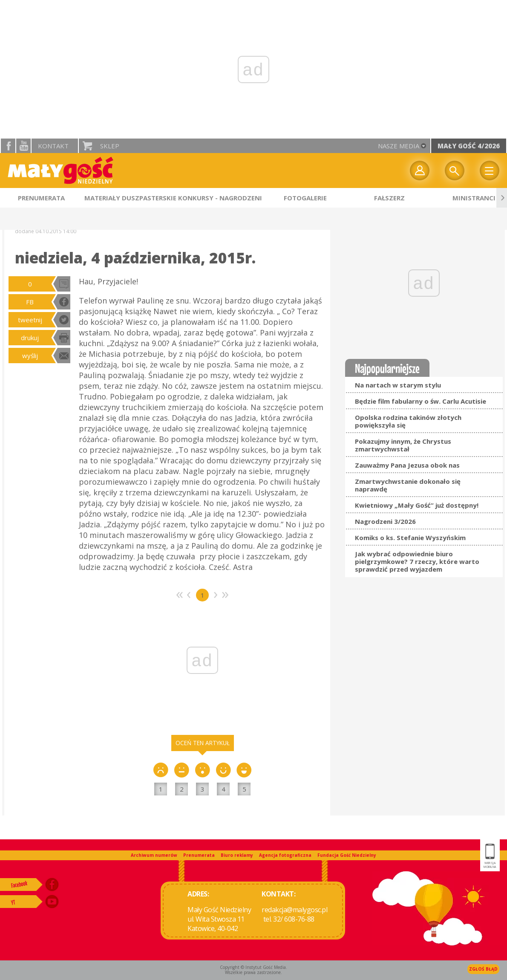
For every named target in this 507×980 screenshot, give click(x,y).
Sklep (110, 146)
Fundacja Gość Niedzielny (347, 855)
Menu (490, 171)
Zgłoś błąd (483, 969)
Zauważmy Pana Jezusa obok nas (407, 465)
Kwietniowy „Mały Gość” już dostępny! (417, 505)
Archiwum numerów (154, 855)
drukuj (30, 338)
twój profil (420, 171)
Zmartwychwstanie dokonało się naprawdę (408, 485)
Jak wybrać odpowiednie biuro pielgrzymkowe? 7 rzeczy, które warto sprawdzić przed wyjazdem (417, 561)
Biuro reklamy (237, 855)
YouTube (23, 146)
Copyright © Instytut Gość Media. (253, 967)
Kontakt (53, 146)
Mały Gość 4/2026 (469, 146)
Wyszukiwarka (455, 171)
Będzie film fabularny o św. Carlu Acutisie (421, 401)
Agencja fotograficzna (285, 855)
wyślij (30, 356)
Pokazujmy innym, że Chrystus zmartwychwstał (403, 445)
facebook (8, 146)
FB (30, 302)
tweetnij (30, 320)
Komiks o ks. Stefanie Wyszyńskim (410, 538)
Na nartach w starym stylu (398, 385)
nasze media (399, 146)
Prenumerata (199, 855)
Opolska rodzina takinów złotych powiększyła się (408, 421)
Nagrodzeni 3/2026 (385, 521)
